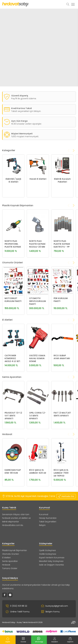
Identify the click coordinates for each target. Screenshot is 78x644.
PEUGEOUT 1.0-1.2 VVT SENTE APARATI (13, 438)
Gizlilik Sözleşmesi (48, 554)
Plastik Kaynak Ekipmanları (14, 550)
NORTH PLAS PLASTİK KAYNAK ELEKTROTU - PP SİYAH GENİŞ (62, 267)
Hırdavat (6, 565)
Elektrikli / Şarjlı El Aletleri (13, 203)
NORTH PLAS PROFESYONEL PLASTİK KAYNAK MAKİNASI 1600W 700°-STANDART (13, 267)
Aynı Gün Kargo (19, 132)
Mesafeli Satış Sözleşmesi (51, 561)
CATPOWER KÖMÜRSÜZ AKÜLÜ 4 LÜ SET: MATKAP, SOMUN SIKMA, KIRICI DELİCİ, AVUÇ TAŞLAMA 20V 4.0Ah (13, 381)
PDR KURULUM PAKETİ (61, 322)
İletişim (42, 525)
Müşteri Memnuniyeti (22, 145)
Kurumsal (44, 514)
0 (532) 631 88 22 (16, 606)
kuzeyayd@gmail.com (55, 606)
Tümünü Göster (10, 568)
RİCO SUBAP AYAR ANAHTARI (62, 379)
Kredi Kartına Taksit (22, 119)
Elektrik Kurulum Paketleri (62, 203)
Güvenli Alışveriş (20, 107)
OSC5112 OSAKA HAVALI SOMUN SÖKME (37, 381)
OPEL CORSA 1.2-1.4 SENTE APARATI (37, 438)
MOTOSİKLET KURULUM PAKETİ (13, 322)
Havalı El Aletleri (38, 201)
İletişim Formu (50, 612)
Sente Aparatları (10, 561)
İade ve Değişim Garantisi (51, 565)
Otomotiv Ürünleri (11, 554)
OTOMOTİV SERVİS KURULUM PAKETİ (37, 324)
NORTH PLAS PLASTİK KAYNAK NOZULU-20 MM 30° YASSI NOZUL (38, 267)
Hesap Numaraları (48, 518)
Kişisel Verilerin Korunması (52, 558)
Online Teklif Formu (18, 612)
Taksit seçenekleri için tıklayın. (26, 122)
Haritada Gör (66, 496)
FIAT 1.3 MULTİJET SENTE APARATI (62, 437)
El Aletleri (6, 558)
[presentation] (69, 162)
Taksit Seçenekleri (48, 522)
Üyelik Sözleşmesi (47, 550)
